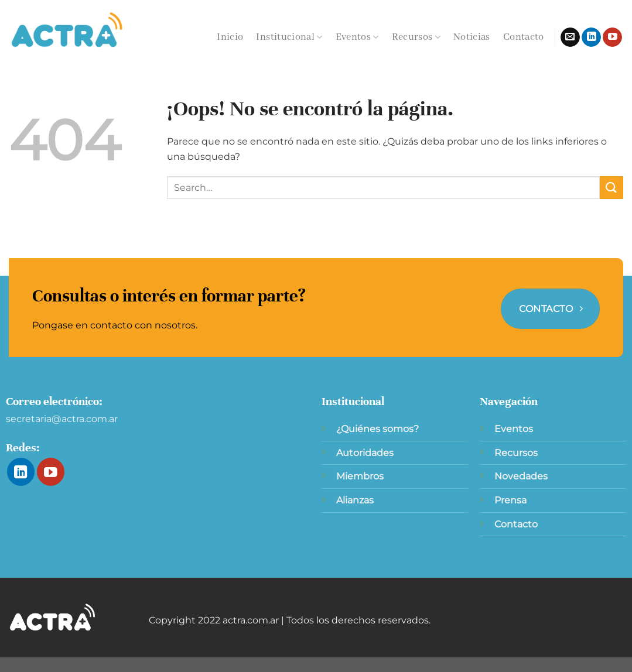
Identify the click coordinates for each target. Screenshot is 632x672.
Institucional (289, 37)
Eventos (357, 37)
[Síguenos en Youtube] (612, 37)
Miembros (360, 476)
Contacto (524, 37)
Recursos (416, 37)
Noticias (472, 37)
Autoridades (365, 453)
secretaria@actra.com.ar (62, 419)
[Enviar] (611, 188)
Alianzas (355, 500)
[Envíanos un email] (570, 37)
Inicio (230, 37)
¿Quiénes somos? (378, 429)
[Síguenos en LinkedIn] (591, 37)
